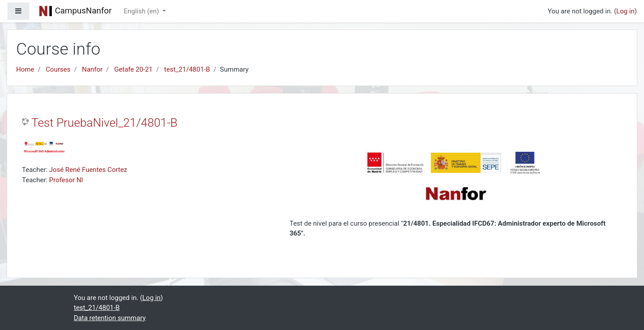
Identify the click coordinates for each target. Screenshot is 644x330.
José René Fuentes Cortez (88, 170)
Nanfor (92, 69)
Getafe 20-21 (133, 69)
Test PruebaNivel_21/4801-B (104, 123)
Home (25, 69)
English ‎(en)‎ (142, 11)
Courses (58, 69)
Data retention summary (110, 318)
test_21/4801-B (187, 69)
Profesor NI (66, 180)
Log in (625, 11)
